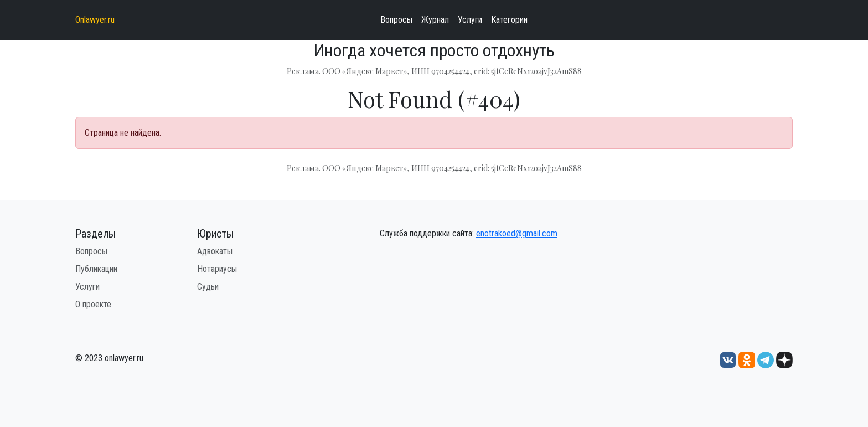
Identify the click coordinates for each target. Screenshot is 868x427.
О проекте (93, 304)
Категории (509, 20)
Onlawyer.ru (95, 20)
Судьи (208, 287)
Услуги (470, 20)
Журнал (435, 20)
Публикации (96, 269)
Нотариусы (217, 269)
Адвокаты (215, 251)
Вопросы (396, 20)
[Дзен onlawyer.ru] (784, 360)
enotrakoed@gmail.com (517, 233)
